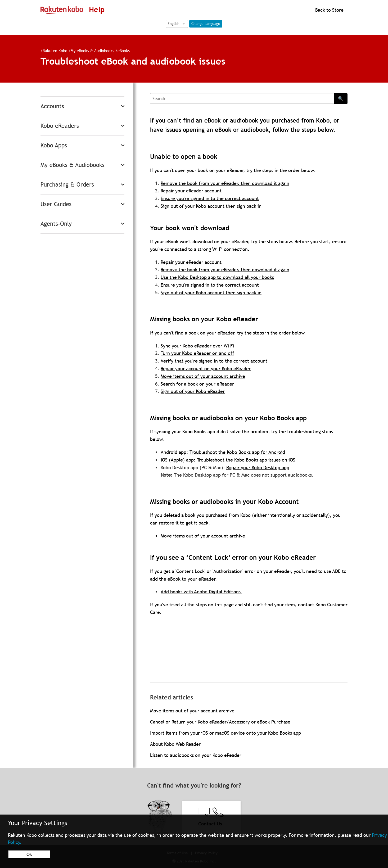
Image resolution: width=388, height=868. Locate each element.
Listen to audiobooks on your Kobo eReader (196, 755)
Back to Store (329, 10)
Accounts (52, 106)
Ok (29, 854)
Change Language (206, 24)
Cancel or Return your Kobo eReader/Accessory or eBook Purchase (220, 722)
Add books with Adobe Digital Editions (201, 592)
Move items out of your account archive (203, 376)
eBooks (124, 51)
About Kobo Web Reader (175, 744)
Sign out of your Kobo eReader (193, 391)
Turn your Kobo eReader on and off (197, 353)
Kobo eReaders (60, 126)
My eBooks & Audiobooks (92, 51)
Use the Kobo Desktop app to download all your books (217, 277)
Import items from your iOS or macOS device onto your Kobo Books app (225, 733)
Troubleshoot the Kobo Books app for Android (237, 452)
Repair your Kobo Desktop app (258, 467)
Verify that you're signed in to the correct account (214, 361)
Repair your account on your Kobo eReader (206, 369)
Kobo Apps (54, 145)
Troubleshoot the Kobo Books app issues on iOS (246, 460)
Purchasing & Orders (67, 185)
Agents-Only (56, 224)
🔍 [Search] (341, 98)
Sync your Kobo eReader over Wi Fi (197, 346)
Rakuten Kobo (55, 51)
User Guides (56, 204)
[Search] (242, 98)
